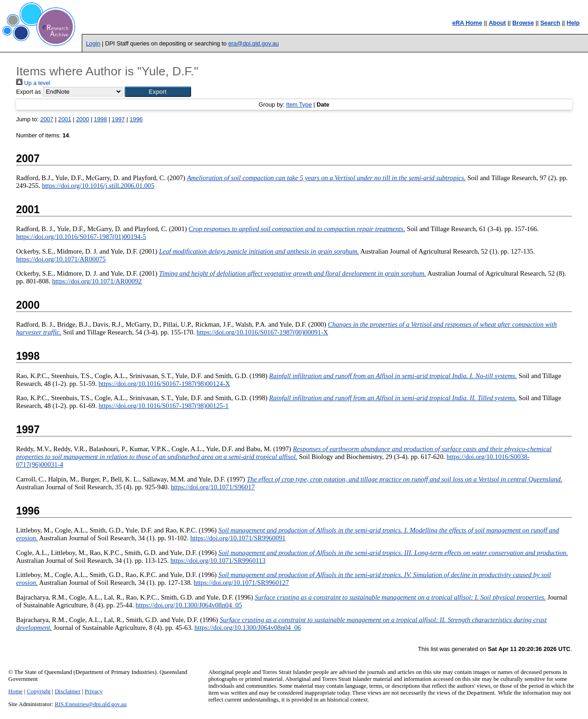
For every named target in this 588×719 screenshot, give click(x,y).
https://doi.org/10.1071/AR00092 (97, 281)
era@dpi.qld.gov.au (254, 43)
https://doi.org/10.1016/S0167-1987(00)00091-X (262, 332)
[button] (158, 92)
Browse (523, 23)
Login (93, 43)
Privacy (93, 691)
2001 (65, 119)
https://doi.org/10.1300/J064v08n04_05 (189, 605)
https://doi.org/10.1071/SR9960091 (238, 538)
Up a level (33, 83)
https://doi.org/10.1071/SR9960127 (241, 583)
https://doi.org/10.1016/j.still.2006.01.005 (98, 186)
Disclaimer (68, 691)
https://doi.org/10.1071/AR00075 (61, 259)
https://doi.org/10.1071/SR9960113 (218, 560)
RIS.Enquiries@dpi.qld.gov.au (91, 704)
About (498, 23)
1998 (100, 119)
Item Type (299, 105)
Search (550, 23)
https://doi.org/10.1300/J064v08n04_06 (248, 628)
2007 (47, 119)
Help (573, 23)
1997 (118, 119)
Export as (28, 92)
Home (15, 691)
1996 (136, 119)
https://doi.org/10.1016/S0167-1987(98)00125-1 (164, 406)
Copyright (39, 691)
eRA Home (467, 23)
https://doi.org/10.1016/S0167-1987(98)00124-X (164, 384)
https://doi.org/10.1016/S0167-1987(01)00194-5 (81, 237)
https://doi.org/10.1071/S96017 (213, 487)
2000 (82, 119)
